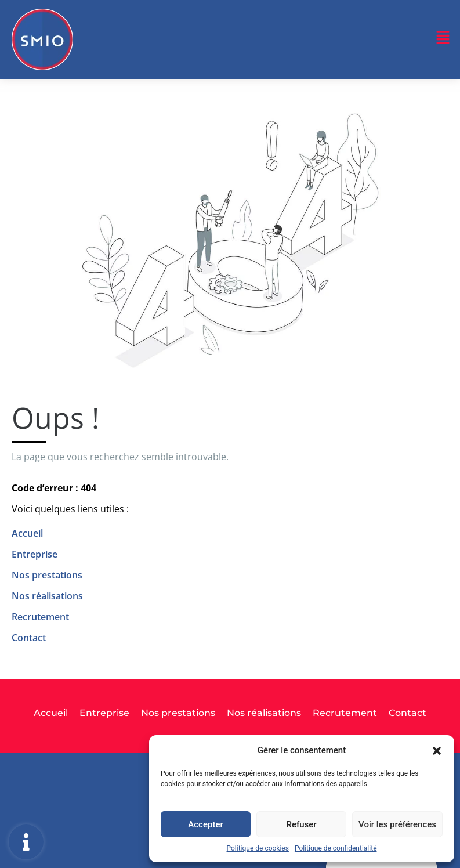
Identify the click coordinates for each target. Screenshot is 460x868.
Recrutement (40, 617)
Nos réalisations (47, 596)
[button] (437, 750)
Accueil (27, 533)
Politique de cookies (258, 848)
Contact (29, 638)
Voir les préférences (397, 824)
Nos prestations (47, 575)
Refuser (301, 824)
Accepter (205, 824)
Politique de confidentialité (336, 848)
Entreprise (35, 554)
